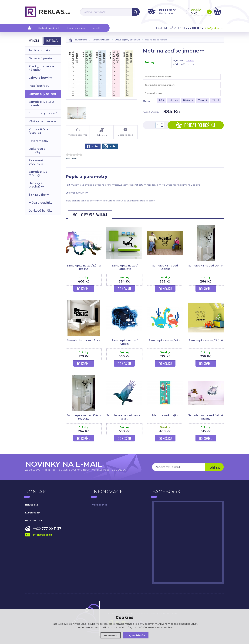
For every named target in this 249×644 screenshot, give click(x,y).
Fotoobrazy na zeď (42, 113)
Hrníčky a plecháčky (36, 185)
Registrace (164, 13)
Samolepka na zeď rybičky (124, 342)
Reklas (190, 61)
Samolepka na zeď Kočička (165, 267)
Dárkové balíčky (40, 211)
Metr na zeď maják (165, 415)
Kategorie (34, 41)
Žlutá (216, 100)
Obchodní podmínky (49, 28)
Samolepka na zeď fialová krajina (206, 417)
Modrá (173, 100)
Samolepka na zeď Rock (84, 340)
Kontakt (96, 28)
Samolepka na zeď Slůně (206, 340)
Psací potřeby (39, 86)
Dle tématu (52, 41)
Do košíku (84, 289)
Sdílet (93, 146)
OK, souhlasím (136, 635)
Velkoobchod (100, 505)
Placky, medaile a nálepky (41, 68)
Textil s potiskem (41, 50)
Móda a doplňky (40, 203)
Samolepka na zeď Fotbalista (124, 267)
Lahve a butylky (40, 78)
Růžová (188, 100)
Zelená (203, 100)
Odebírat (214, 467)
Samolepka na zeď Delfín (206, 266)
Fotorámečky (38, 141)
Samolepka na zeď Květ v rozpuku (84, 417)
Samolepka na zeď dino (165, 340)
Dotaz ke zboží (125, 132)
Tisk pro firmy (39, 195)
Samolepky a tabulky (38, 174)
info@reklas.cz (214, 28)
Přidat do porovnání (78, 132)
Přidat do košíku (196, 125)
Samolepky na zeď (42, 94)
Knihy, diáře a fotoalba (38, 131)
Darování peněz (40, 58)
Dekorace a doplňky (37, 151)
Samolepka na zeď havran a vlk (124, 417)
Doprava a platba (76, 28)
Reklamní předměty (36, 162)
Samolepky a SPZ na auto (41, 104)
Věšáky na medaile (42, 121)
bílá (162, 100)
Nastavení (111, 635)
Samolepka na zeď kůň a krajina (84, 267)
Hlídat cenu (102, 132)
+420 (47, 529)
